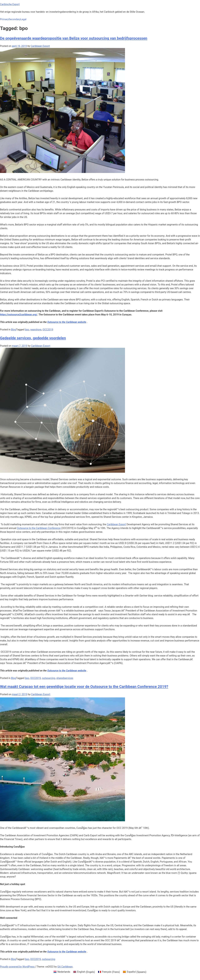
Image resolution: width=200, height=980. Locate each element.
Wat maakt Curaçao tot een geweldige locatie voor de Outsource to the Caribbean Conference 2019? (84, 687)
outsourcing (49, 678)
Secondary (14, 19)
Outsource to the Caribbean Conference (39, 528)
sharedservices (65, 678)
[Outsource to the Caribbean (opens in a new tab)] (67, 952)
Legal (23, 19)
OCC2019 (48, 330)
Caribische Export (10, 4)
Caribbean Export (40, 46)
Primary (4, 19)
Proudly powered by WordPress (18, 967)
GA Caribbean (65, 967)
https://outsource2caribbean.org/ (19, 315)
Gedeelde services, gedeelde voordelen (33, 338)
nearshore (36, 330)
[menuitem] (62, 972)
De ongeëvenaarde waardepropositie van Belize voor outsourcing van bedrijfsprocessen (74, 38)
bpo (27, 330)
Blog (14, 330)
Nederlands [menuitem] (64, 972)
